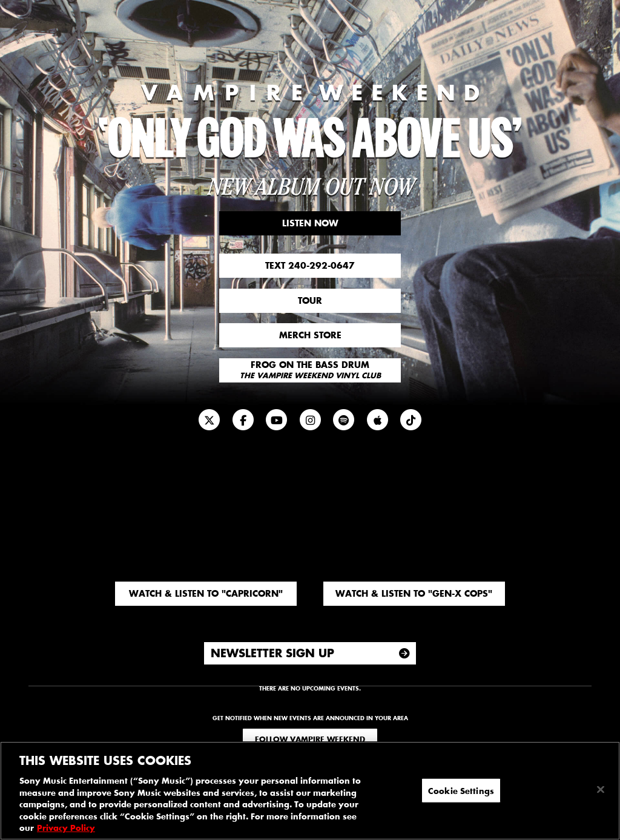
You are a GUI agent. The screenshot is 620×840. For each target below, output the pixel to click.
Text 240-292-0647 (310, 265)
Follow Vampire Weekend (310, 739)
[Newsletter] (411, 420)
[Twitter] (209, 420)
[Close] (601, 789)
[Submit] (404, 653)
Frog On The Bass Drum (310, 370)
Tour (310, 300)
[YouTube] (277, 420)
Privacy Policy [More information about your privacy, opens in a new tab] (66, 828)
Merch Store (310, 335)
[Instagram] (310, 420)
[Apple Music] (377, 420)
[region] (310, 791)
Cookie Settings (461, 790)
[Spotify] (344, 420)
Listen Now (310, 223)
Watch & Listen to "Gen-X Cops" (414, 593)
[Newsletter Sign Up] (310, 654)
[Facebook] (243, 420)
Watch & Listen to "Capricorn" (206, 593)
